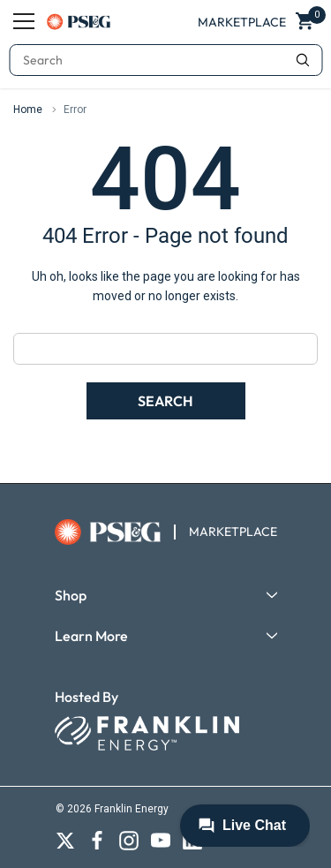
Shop (71, 595)
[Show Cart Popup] (306, 22)
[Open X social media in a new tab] (65, 841)
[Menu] (24, 21)
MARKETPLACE (233, 532)
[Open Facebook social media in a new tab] (97, 841)
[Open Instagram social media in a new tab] (129, 841)
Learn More (91, 636)
